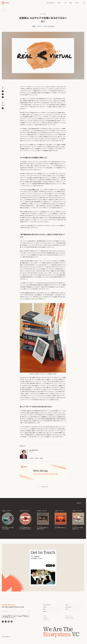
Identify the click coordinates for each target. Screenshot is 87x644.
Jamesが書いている (33, 190)
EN (84, 3)
